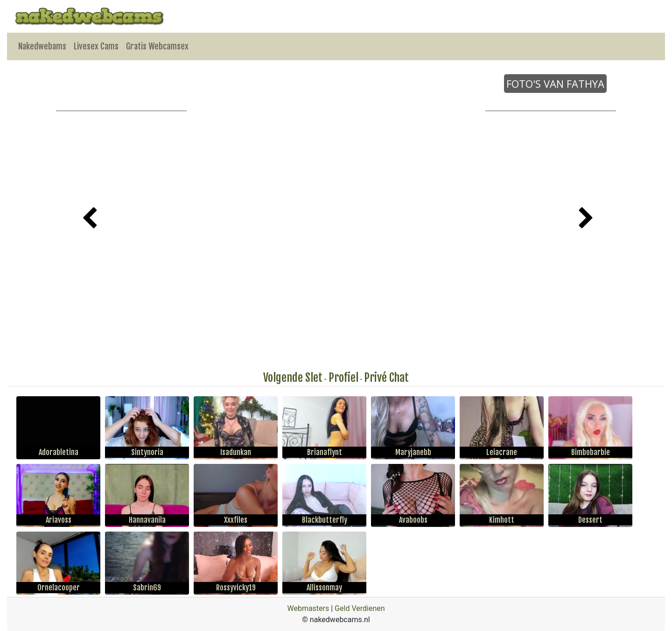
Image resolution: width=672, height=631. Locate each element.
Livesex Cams (96, 46)
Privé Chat (386, 378)
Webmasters (308, 608)
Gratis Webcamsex (157, 46)
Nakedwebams (42, 46)
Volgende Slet (293, 378)
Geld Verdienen (360, 608)
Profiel (343, 378)
